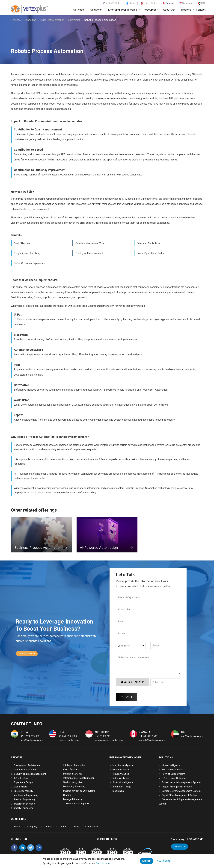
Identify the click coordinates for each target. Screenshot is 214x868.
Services (80, 10)
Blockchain (118, 791)
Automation (74, 20)
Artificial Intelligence (123, 782)
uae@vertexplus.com (192, 736)
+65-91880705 (103, 736)
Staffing (67, 795)
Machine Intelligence (123, 765)
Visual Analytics (121, 774)
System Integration (73, 782)
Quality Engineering (24, 808)
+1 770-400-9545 (148, 736)
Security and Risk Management (30, 774)
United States (149, 3)
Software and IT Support (76, 804)
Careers (48, 827)
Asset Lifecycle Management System (181, 782)
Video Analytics (121, 778)
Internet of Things (122, 787)
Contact (201, 10)
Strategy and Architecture (27, 765)
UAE (202, 3)
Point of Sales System (173, 774)
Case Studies (92, 827)
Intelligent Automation (75, 765)
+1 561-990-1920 (68, 736)
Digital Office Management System (180, 795)
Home (17, 827)
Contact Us (180, 847)
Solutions (97, 10)
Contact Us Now (27, 654)
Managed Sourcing (73, 799)
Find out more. (103, 863)
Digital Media (21, 787)
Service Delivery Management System (181, 791)
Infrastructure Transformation (79, 778)
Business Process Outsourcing (79, 791)
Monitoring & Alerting (74, 787)
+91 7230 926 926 (30, 736)
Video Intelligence (171, 765)
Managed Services (73, 774)
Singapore (186, 3)
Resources (151, 10)
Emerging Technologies (124, 10)
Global (130, 3)
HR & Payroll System (172, 770)
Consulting (30, 20)
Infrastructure (21, 778)
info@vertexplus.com (32, 740)
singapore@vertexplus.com (109, 740)
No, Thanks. (164, 861)
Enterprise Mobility (24, 791)
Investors (187, 10)
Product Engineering (24, 799)
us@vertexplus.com (69, 740)
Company (32, 827)
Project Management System (177, 787)
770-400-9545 (111, 3)
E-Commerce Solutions (174, 778)
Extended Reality (121, 770)
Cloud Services (71, 769)
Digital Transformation (52, 20)
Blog (76, 827)
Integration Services (24, 804)
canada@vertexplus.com (152, 740)
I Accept (147, 861)
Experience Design (23, 782)
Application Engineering (26, 795)
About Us (169, 10)
